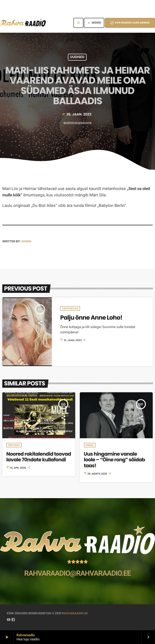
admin (26, 241)
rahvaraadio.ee (75, 613)
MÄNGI (94, 23)
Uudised (77, 57)
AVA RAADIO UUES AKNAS (130, 23)
